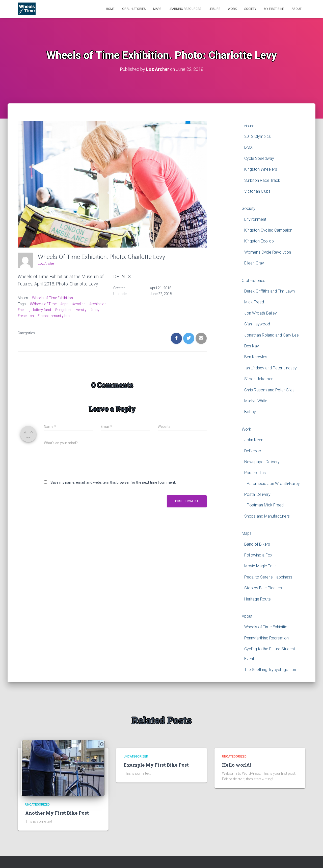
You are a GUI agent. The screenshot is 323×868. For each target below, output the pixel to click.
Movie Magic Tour (260, 566)
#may (95, 310)
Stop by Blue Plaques (263, 588)
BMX (248, 147)
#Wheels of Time (43, 304)
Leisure (214, 9)
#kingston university (71, 310)
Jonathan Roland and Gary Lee (272, 335)
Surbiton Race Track (262, 180)
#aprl (64, 304)
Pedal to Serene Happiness (268, 577)
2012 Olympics (258, 136)
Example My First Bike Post (156, 765)
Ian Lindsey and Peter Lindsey (271, 368)
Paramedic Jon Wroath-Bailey (273, 483)
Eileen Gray (254, 263)
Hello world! (236, 765)
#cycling (79, 304)
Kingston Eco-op (259, 241)
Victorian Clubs (257, 191)
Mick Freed (254, 302)
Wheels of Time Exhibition (52, 298)
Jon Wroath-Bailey (261, 313)
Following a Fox (258, 555)
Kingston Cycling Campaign (268, 230)
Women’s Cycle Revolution (268, 252)
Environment (255, 219)
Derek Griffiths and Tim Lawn (270, 291)
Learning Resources (185, 9)
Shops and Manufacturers (267, 516)
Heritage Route (258, 599)
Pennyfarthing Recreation (266, 638)
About (297, 9)
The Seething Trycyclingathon (270, 669)
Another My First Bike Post (57, 813)
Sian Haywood (257, 324)
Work (232, 9)
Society (250, 9)
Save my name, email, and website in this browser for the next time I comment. (113, 482)
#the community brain (55, 316)
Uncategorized (37, 805)
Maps (157, 9)
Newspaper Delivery (262, 462)
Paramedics (255, 473)
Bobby (250, 412)
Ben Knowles (256, 357)
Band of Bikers (257, 544)
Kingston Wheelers (261, 169)
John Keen (254, 440)
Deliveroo (253, 451)
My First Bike (274, 9)
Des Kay (252, 346)
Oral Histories (134, 9)
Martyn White (256, 401)
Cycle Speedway (259, 158)
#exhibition (98, 304)
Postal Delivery (257, 494)
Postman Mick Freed (265, 505)
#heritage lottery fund (34, 310)
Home (110, 9)
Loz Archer (46, 263)
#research (26, 316)
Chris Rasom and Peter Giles (269, 390)
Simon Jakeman (259, 379)
